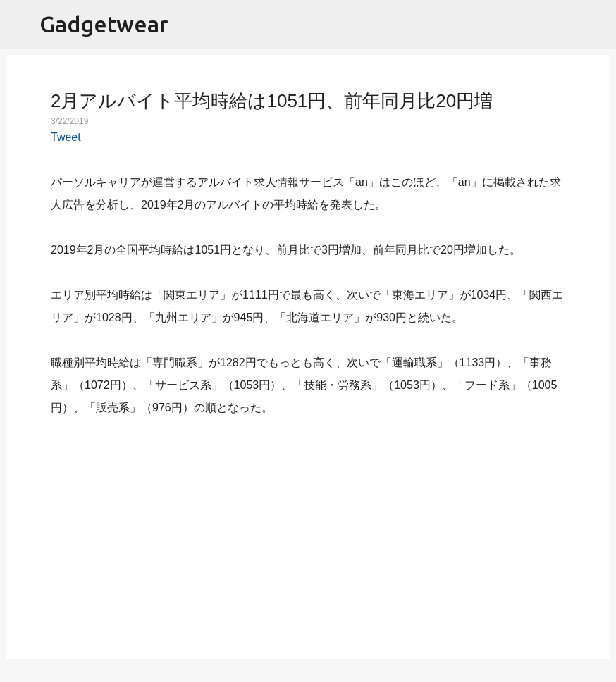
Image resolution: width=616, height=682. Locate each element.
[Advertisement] (308, 530)
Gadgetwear (104, 24)
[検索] (596, 25)
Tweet (66, 137)
